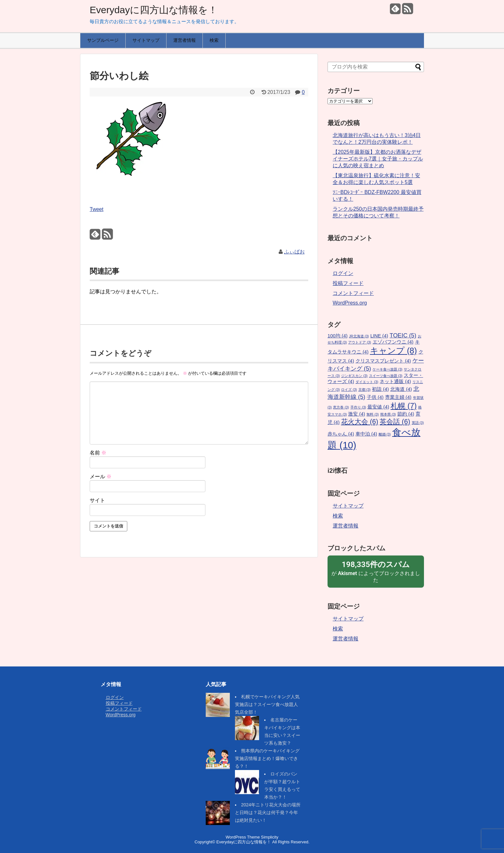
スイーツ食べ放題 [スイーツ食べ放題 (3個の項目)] (386, 376)
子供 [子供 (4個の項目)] (375, 397)
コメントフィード (353, 293)
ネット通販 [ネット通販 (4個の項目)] (395, 381)
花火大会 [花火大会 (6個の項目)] (360, 422)
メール (101, 477)
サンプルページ (103, 40)
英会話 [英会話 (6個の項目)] (395, 422)
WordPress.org (350, 303)
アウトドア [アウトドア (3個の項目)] (360, 342)
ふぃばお (294, 252)
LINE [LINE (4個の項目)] (379, 336)
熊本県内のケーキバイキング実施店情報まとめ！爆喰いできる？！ (267, 758)
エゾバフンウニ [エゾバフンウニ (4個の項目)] (393, 342)
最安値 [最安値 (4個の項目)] (378, 407)
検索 (214, 40)
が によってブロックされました (376, 571)
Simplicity (270, 837)
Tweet (97, 209)
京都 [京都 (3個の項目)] (364, 390)
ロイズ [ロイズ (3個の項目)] (349, 390)
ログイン (343, 273)
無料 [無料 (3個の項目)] (373, 414)
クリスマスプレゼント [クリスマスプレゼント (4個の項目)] (383, 361)
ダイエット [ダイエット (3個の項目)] (367, 382)
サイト (97, 500)
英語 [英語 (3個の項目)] (418, 423)
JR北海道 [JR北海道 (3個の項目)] (359, 336)
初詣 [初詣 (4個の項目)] (380, 389)
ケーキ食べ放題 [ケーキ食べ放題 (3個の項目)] (387, 369)
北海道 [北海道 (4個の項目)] (401, 389)
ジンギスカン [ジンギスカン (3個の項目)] (354, 376)
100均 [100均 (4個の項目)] (337, 336)
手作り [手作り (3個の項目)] (358, 407)
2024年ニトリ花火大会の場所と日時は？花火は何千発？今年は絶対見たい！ (268, 812)
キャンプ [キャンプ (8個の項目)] (393, 351)
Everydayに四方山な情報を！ (154, 10)
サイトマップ (146, 40)
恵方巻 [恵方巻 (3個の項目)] (341, 407)
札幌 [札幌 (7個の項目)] (404, 406)
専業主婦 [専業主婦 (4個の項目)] (398, 397)
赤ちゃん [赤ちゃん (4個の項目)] (341, 434)
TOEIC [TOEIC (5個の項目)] (403, 335)
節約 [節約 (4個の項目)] (406, 414)
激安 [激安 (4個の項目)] (356, 414)
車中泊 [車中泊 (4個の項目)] (366, 434)
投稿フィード (348, 283)
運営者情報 (184, 40)
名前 (98, 453)
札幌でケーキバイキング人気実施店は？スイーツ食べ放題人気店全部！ (267, 704)
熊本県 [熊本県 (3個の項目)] (388, 414)
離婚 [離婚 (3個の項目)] (385, 434)
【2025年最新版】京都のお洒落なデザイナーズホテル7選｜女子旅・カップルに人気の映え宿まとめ (378, 159)
